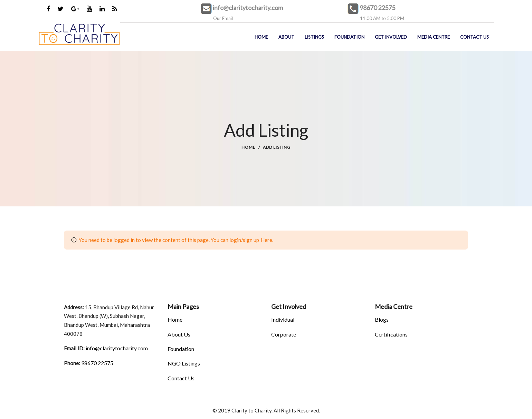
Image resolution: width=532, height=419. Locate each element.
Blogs (382, 319)
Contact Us (181, 378)
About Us (179, 334)
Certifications (391, 334)
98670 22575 (377, 8)
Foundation (181, 349)
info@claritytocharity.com (248, 8)
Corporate (284, 334)
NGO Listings (184, 363)
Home (249, 147)
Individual (283, 319)
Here (267, 240)
